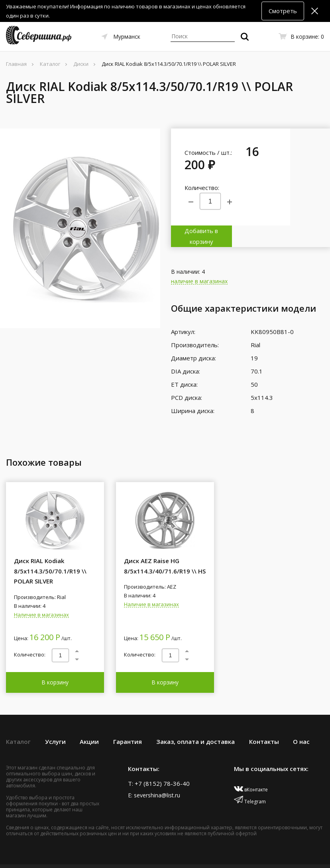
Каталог (18, 720)
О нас (301, 720)
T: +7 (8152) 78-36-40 (159, 761)
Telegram (250, 780)
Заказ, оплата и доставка (195, 720)
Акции (89, 720)
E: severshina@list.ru (154, 773)
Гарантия (128, 720)
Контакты (264, 720)
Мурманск (127, 37)
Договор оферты (221, 855)
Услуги (55, 720)
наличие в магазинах (199, 260)
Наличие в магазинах (41, 593)
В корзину (55, 660)
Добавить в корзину (310, 177)
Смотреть (283, 11)
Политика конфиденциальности (286, 855)
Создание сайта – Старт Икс (126, 855)
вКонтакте (251, 768)
